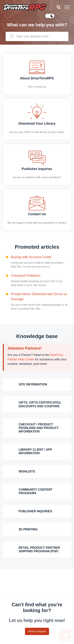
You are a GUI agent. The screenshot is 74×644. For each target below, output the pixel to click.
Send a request (37, 631)
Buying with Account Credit (31, 257)
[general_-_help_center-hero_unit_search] (37, 36)
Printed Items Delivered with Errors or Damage (39, 297)
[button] (67, 7)
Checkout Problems (26, 276)
